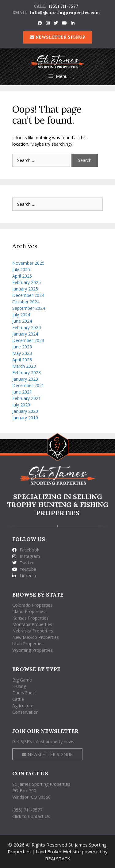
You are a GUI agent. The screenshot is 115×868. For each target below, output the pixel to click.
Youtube (24, 569)
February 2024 (27, 327)
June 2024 (22, 321)
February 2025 (27, 282)
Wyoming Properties (33, 650)
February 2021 (27, 398)
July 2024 (21, 315)
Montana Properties (32, 624)
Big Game (22, 680)
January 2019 (25, 418)
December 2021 (28, 385)
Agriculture (23, 706)
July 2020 (21, 405)
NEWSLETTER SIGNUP (58, 37)
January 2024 (25, 334)
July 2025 (21, 269)
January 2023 (25, 379)
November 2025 (28, 263)
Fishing (19, 686)
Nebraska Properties (33, 631)
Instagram (26, 556)
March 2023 (24, 366)
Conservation (25, 712)
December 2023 (28, 340)
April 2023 (22, 360)
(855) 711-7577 (63, 6)
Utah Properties (28, 644)
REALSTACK (58, 858)
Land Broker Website (58, 851)
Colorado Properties (32, 605)
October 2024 (26, 302)
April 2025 (22, 276)
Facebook (26, 550)
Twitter (23, 563)
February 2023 (27, 373)
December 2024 (28, 295)
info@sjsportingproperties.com (65, 13)
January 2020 (25, 411)
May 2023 (22, 353)
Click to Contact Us (31, 816)
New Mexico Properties (36, 637)
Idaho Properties (29, 611)
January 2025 (25, 289)
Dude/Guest (24, 693)
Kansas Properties (30, 618)
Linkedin (24, 576)
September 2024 (29, 308)
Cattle (18, 699)
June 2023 (22, 347)
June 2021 (22, 392)
